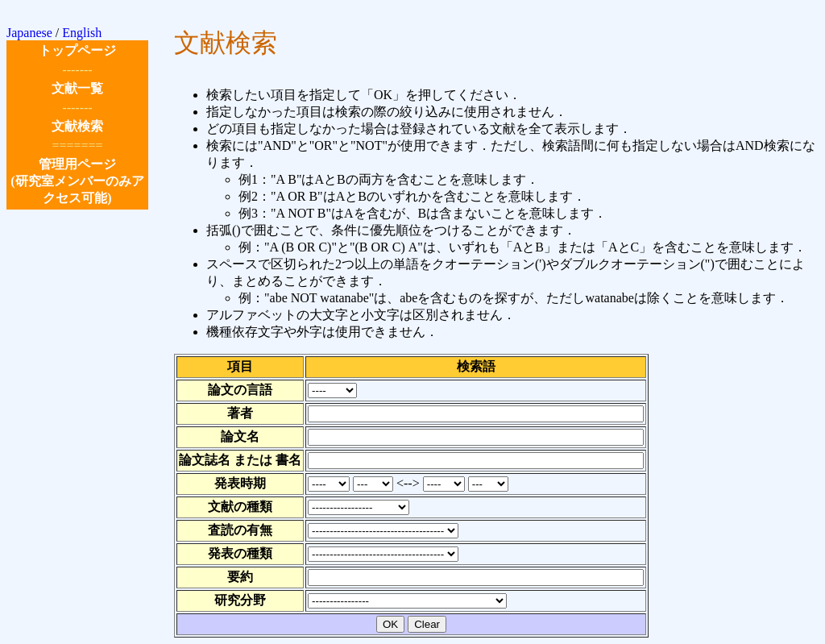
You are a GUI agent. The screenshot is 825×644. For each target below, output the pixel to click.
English (82, 33)
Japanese (29, 33)
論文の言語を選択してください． (332, 391)
